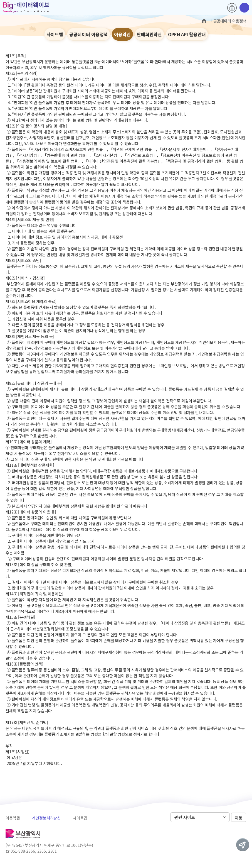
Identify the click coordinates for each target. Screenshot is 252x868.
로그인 (232, 8)
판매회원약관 (149, 34)
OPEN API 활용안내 (187, 34)
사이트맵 (55, 34)
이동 (239, 817)
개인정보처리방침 (46, 818)
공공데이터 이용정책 (89, 34)
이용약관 (122, 34)
